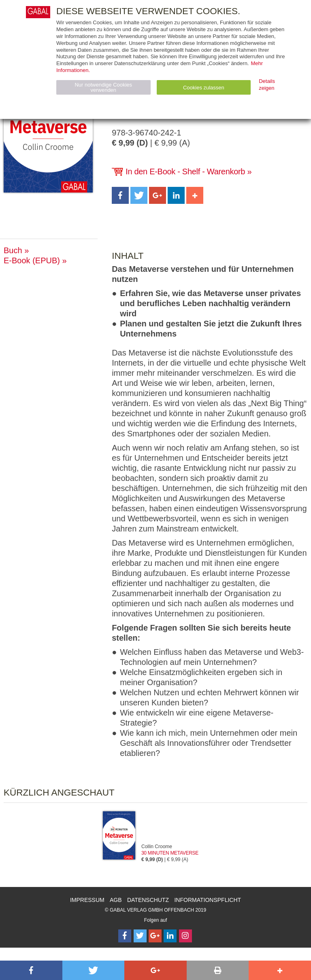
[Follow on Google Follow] (155, 936)
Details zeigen (267, 85)
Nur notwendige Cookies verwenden (103, 87)
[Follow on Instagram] (185, 936)
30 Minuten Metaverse (170, 853)
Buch (13, 250)
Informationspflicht (208, 900)
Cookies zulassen (204, 88)
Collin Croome (157, 847)
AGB (116, 900)
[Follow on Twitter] (140, 936)
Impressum (87, 900)
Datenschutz (148, 900)
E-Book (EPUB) (32, 260)
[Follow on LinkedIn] (170, 936)
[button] (120, 195)
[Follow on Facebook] (125, 936)
